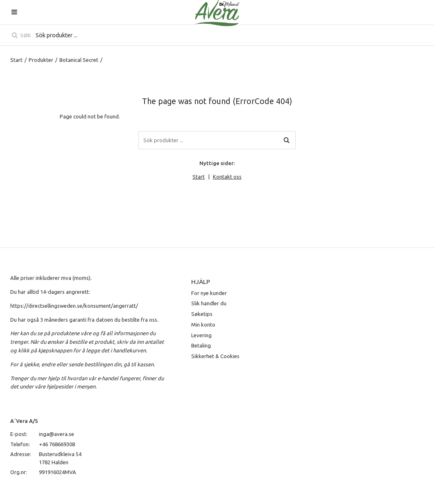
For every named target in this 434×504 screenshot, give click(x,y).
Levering (201, 335)
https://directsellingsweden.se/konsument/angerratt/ (74, 306)
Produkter (41, 60)
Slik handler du (209, 303)
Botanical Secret (79, 60)
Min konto (203, 325)
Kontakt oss (227, 177)
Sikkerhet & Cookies (215, 356)
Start (16, 60)
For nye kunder (209, 293)
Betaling (201, 345)
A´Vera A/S (24, 421)
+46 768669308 (57, 444)
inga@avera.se (57, 434)
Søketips (202, 314)
